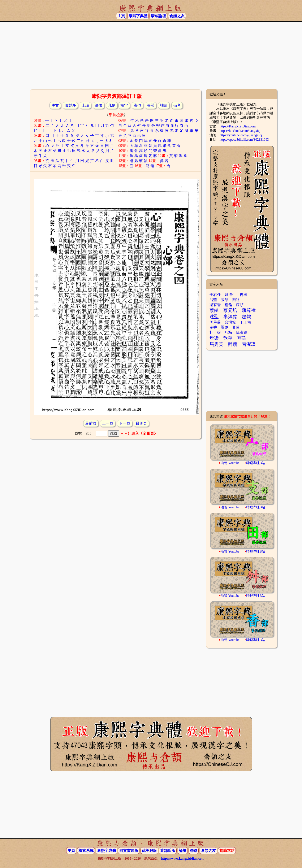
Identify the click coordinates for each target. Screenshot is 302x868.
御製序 (70, 105)
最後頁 (141, 423)
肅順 (240, 305)
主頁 (121, 16)
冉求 (243, 295)
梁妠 (225, 327)
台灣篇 (230, 322)
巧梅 (228, 332)
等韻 (151, 105)
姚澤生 (230, 295)
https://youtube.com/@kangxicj (241, 135)
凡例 (112, 105)
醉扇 (233, 344)
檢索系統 (86, 851)
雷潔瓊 (249, 344)
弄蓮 (236, 327)
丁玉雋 (245, 322)
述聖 (214, 317)
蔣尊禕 (249, 310)
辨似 (137, 105)
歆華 (228, 338)
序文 (55, 105)
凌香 (213, 327)
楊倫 (228, 305)
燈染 (214, 338)
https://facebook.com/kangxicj (240, 131)
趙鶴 (246, 317)
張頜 (225, 300)
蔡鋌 (214, 310)
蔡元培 (230, 310)
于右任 (215, 295)
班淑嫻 (242, 332)
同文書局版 (129, 851)
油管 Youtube (230, 463)
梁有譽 (215, 305)
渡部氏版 (168, 851)
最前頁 (91, 423)
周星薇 (215, 322)
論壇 (183, 851)
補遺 (164, 105)
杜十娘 (215, 332)
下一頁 (125, 423)
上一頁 (108, 423)
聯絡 (194, 851)
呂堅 (213, 300)
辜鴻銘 (230, 317)
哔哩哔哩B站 (256, 463)
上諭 (85, 105)
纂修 (99, 105)
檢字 (124, 105)
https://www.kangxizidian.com (183, 858)
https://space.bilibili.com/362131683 (244, 139)
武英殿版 (149, 851)
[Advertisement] (151, 55)
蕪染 (242, 338)
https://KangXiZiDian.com (238, 126)
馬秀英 (216, 344)
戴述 (236, 300)
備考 (177, 105)
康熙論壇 (158, 16)
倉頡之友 (177, 16)
